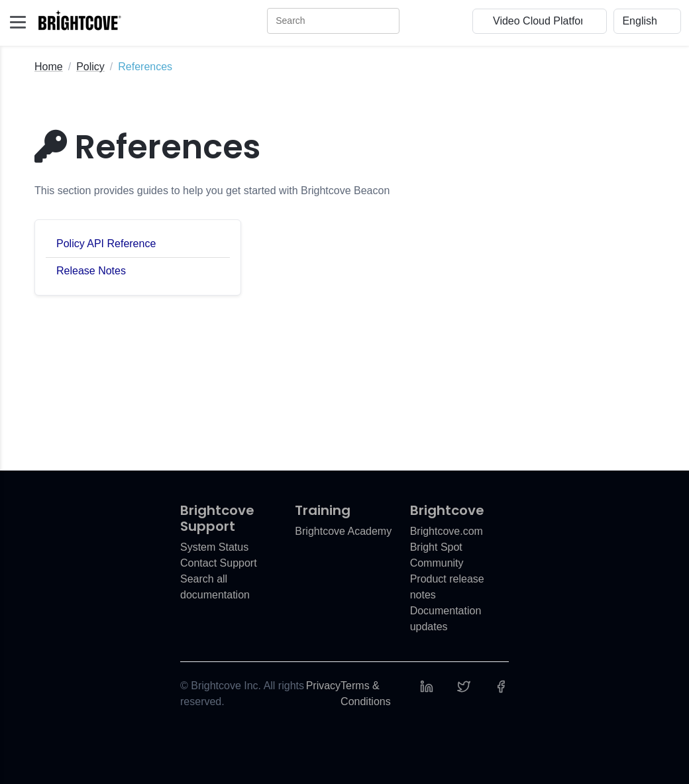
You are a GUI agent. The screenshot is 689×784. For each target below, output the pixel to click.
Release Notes (91, 271)
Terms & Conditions (366, 694)
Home (49, 67)
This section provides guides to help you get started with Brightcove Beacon (212, 191)
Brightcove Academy (343, 531)
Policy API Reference (106, 244)
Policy (90, 67)
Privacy (323, 686)
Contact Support (219, 563)
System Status (214, 547)
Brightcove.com (447, 531)
